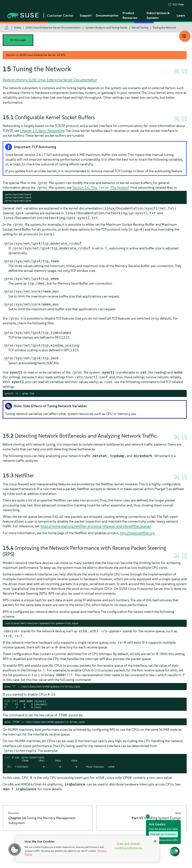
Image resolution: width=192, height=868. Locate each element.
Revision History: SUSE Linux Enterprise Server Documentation (50, 80)
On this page (18, 40)
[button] (15, 850)
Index (18, 28)
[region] (87, 849)
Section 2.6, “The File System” (101, 188)
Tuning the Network (164, 28)
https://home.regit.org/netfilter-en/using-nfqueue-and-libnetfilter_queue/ (96, 526)
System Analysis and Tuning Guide (106, 28)
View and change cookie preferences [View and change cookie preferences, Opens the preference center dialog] (128, 846)
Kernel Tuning (140, 28)
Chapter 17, (42, 131)
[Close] (155, 841)
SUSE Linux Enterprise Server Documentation (53, 28)
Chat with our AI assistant (163, 834)
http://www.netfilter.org (137, 533)
